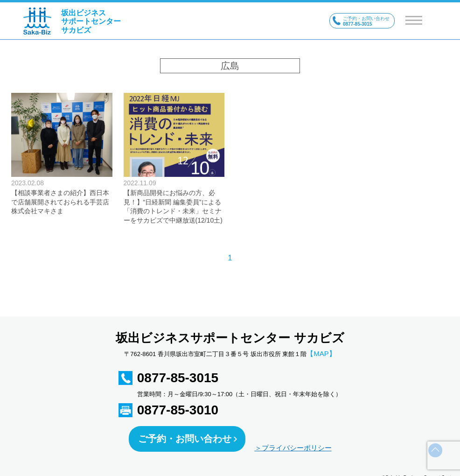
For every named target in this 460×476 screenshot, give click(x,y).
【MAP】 (321, 353)
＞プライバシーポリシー (293, 448)
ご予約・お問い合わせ (185, 439)
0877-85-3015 (178, 378)
